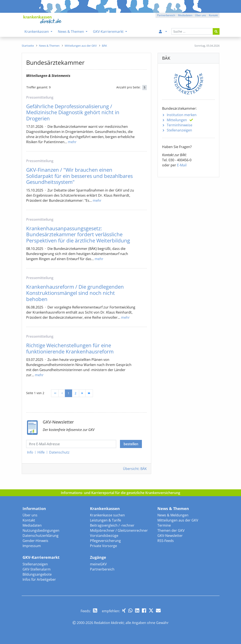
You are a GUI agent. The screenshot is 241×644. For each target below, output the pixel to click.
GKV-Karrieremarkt (41, 557)
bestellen (131, 444)
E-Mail (182, 165)
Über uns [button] (200, 15)
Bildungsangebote (37, 574)
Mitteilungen (177, 120)
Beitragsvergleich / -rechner (112, 525)
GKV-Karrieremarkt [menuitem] (109, 32)
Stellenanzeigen (179, 130)
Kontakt (29, 520)
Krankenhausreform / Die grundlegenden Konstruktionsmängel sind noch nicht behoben (75, 293)
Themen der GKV (171, 530)
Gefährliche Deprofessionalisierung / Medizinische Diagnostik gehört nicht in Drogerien (73, 112)
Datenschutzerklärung (41, 536)
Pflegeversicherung (105, 541)
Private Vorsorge (103, 546)
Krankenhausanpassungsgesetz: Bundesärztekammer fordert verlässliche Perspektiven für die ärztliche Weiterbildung (78, 234)
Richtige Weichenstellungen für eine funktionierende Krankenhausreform (70, 348)
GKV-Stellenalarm (37, 569)
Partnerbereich (102, 569)
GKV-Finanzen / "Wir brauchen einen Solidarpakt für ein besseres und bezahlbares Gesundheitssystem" (79, 176)
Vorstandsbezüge (104, 536)
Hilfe (41, 452)
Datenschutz (59, 452)
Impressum (32, 546)
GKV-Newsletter (170, 536)
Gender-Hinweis (35, 541)
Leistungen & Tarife (106, 520)
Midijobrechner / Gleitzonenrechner (119, 530)
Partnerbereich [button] (166, 15)
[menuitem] (162, 32)
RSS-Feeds (166, 541)
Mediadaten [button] (185, 15)
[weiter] (82, 393)
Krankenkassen (105, 509)
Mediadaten (32, 525)
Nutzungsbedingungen (41, 530)
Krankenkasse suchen (107, 515)
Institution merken (182, 115)
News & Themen (173, 509)
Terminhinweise (180, 125)
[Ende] (89, 393)
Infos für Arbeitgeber (39, 579)
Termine (164, 525)
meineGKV (98, 564)
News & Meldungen (173, 515)
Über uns (30, 515)
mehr (72, 142)
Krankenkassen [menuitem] (37, 32)
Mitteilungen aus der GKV (178, 520)
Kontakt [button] (213, 15)
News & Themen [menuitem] (71, 32)
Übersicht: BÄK (135, 469)
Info (30, 452)
